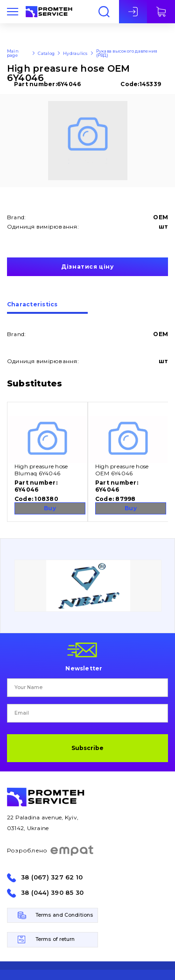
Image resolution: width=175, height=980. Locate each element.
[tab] (47, 308)
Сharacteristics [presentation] (32, 305)
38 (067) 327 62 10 (52, 877)
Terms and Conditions (64, 915)
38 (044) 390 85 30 (52, 893)
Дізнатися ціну (87, 267)
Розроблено (51, 851)
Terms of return (55, 939)
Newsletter (84, 668)
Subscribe (87, 748)
